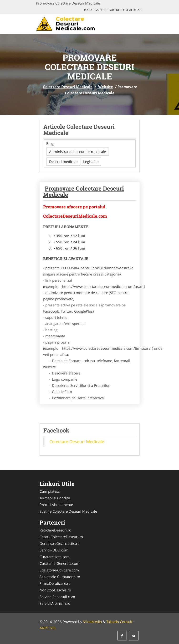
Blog (50, 143)
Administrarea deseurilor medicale (77, 152)
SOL (53, 628)
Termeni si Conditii (55, 498)
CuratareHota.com (55, 557)
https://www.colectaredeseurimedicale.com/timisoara (106, 348)
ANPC (44, 628)
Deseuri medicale (63, 162)
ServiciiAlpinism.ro (55, 603)
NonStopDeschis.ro (55, 590)
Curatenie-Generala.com (59, 563)
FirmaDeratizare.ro (55, 583)
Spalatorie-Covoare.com (59, 570)
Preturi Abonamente (56, 505)
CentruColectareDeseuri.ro (61, 537)
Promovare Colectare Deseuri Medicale (84, 192)
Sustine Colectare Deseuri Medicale (68, 511)
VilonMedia (92, 622)
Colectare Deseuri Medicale (68, 87)
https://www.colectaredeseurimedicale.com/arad (102, 286)
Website (106, 87)
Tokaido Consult (119, 622)
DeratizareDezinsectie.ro (60, 543)
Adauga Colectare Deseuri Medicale (113, 10)
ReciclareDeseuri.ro (55, 530)
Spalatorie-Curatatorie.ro (60, 577)
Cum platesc (50, 491)
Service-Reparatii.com (57, 597)
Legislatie (91, 162)
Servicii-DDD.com (54, 550)
